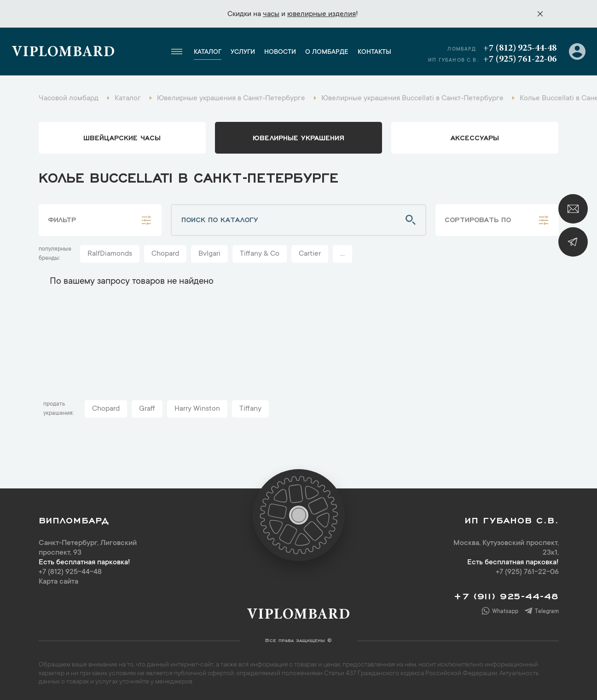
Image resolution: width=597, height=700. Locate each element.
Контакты (374, 52)
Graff (147, 409)
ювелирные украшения (298, 137)
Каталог (208, 52)
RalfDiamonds (110, 254)
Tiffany (250, 409)
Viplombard (63, 53)
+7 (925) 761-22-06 (520, 59)
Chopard (165, 254)
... (342, 254)
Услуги (243, 52)
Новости (280, 52)
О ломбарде (327, 52)
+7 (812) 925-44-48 (520, 48)
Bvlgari (209, 254)
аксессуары (475, 137)
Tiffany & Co (260, 254)
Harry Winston (197, 409)
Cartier (310, 254)
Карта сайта (58, 582)
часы (271, 14)
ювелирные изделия (322, 14)
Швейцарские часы (122, 137)
